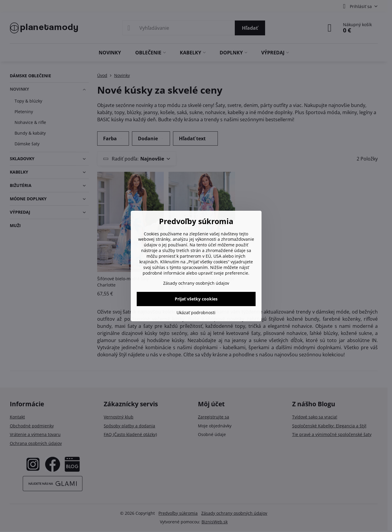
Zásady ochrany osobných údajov (196, 283)
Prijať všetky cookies (196, 299)
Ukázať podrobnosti (196, 313)
